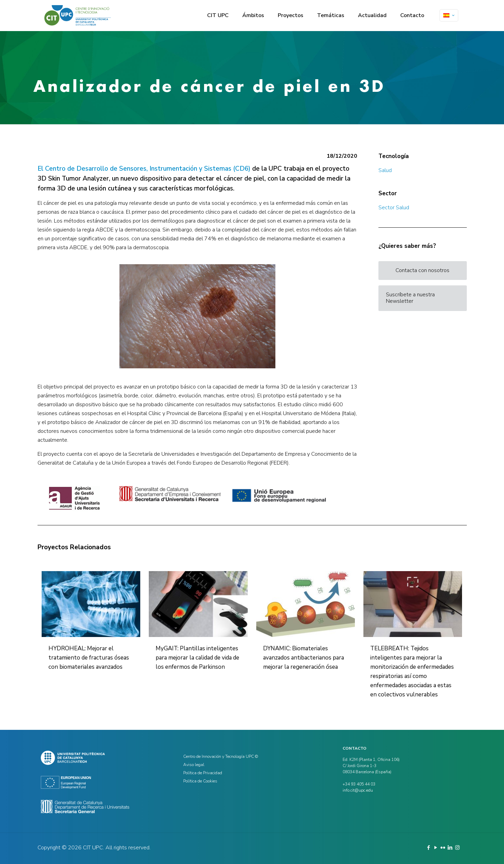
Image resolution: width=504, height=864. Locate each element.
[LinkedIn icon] (450, 848)
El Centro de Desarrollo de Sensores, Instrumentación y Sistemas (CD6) (144, 169)
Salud (385, 170)
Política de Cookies (200, 781)
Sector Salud (394, 208)
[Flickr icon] (443, 848)
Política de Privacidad (203, 773)
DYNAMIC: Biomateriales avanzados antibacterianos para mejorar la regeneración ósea (304, 658)
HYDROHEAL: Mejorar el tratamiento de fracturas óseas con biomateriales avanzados (89, 658)
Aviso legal (194, 765)
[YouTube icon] (436, 848)
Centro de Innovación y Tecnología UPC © (221, 756)
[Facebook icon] (429, 848)
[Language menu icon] (449, 15)
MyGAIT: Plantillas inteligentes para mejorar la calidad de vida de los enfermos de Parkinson (197, 658)
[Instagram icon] (457, 848)
